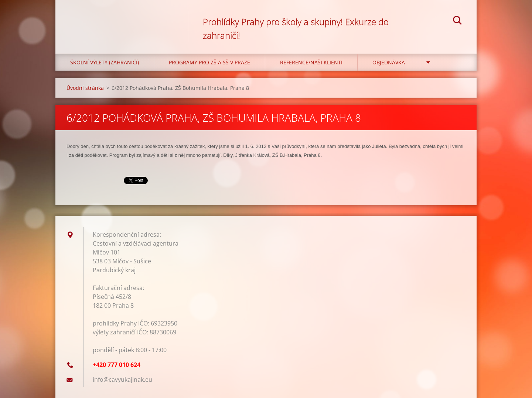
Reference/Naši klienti (311, 62)
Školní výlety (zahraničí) (105, 62)
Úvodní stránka (85, 88)
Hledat (457, 21)
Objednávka (389, 62)
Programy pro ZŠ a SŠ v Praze (209, 62)
